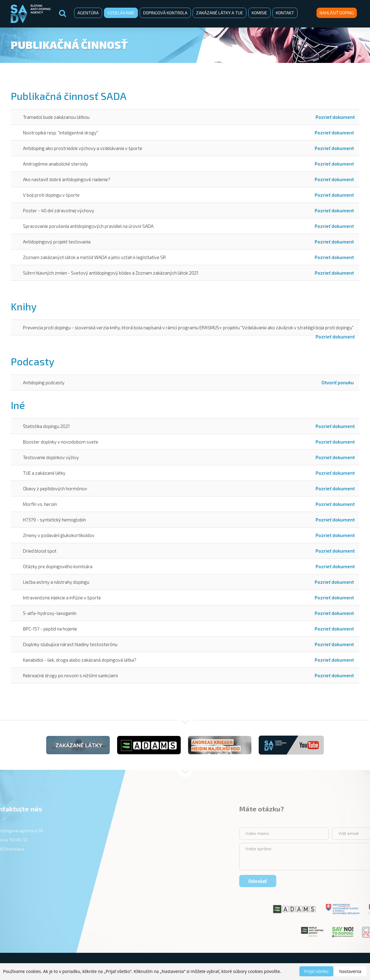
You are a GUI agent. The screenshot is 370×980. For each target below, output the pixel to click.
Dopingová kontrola (165, 13)
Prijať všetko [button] (316, 971)
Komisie (259, 13)
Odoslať (344, 881)
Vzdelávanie (121, 13)
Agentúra (88, 13)
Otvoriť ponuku (338, 382)
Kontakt (285, 13)
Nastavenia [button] (350, 971)
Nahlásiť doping (337, 13)
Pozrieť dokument (335, 117)
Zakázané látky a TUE (220, 13)
